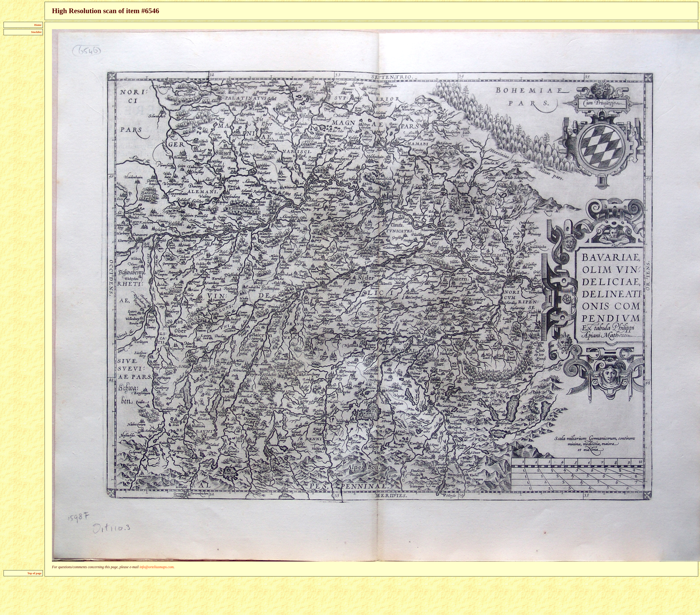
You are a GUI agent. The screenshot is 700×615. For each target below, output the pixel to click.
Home (38, 25)
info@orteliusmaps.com (157, 567)
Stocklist (36, 32)
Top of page (35, 573)
